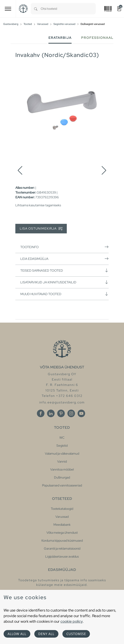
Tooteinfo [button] (64, 247)
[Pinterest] (61, 413)
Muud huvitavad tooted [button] (64, 294)
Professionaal (97, 38)
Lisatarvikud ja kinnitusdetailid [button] (64, 282)
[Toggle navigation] (8, 9)
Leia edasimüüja (64, 259)
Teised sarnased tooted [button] (64, 270)
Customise (76, 634)
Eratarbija (60, 38)
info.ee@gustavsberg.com (62, 402)
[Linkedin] (51, 413)
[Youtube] (81, 413)
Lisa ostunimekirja (41, 229)
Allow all (17, 634)
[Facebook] (41, 413)
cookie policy (72, 621)
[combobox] (68, 9)
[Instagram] (71, 413)
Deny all (46, 634)
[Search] (36, 9)
